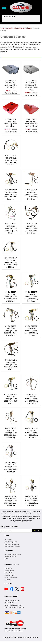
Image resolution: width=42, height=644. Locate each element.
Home (2, 28)
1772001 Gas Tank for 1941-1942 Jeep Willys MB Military (11, 84)
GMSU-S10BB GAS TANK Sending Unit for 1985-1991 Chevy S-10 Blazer (31, 228)
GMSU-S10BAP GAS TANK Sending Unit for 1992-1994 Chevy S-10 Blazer (31, 296)
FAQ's (6, 559)
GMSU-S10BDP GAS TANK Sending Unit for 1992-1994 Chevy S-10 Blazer (31, 331)
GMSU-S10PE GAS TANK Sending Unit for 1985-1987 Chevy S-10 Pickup (31, 399)
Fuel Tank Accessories (12, 544)
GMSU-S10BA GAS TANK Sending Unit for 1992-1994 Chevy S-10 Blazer (11, 296)
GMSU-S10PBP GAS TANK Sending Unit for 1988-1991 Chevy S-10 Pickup (31, 433)
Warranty (7, 580)
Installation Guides (10, 557)
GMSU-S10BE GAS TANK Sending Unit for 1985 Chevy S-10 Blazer (11, 228)
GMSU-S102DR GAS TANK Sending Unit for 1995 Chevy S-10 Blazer (11, 365)
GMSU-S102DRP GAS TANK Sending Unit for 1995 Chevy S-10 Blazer (11, 399)
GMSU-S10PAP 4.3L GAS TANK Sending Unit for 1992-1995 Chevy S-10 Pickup (31, 501)
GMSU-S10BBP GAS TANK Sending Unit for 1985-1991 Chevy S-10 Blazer (11, 262)
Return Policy (9, 573)
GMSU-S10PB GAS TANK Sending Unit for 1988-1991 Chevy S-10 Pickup (11, 433)
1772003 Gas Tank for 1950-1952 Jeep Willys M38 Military (11, 123)
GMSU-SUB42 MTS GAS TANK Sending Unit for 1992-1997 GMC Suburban (11, 160)
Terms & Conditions (11, 577)
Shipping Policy (9, 575)
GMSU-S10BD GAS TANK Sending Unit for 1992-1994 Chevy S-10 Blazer (11, 331)
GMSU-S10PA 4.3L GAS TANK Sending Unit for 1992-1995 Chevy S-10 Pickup (11, 501)
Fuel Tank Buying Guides (13, 554)
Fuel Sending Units (11, 542)
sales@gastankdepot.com (13, 605)
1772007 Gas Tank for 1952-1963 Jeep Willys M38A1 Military (31, 123)
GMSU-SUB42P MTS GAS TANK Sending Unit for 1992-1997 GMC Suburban (11, 194)
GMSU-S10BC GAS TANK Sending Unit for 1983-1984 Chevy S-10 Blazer (31, 194)
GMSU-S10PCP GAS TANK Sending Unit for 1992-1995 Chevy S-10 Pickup (11, 467)
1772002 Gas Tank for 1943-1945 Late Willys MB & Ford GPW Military (31, 85)
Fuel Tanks (8, 540)
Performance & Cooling (12, 546)
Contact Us (8, 568)
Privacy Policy (9, 571)
